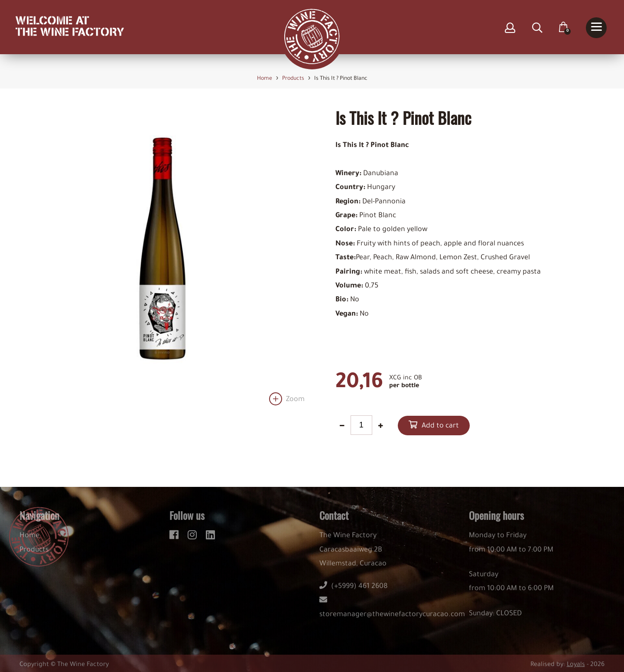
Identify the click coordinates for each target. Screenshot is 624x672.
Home (29, 540)
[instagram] (193, 538)
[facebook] (175, 538)
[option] (162, 257)
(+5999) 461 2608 (354, 591)
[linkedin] (210, 538)
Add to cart (440, 426)
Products (34, 555)
